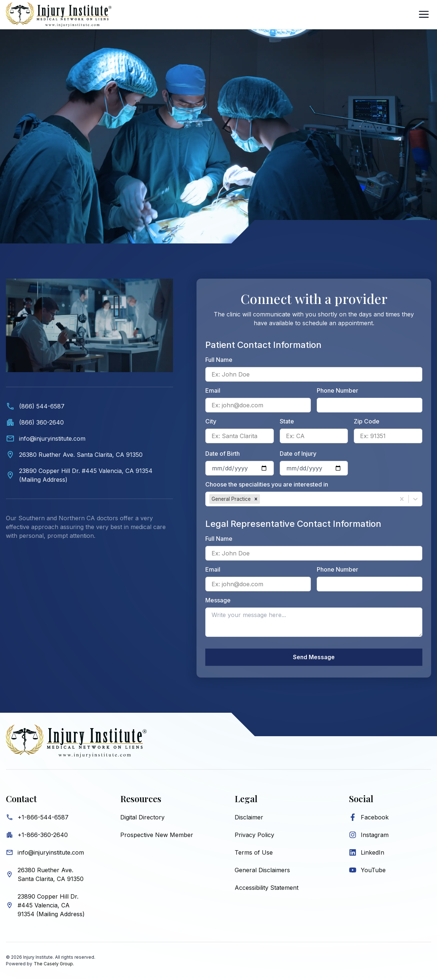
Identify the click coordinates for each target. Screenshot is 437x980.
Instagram (375, 836)
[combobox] (262, 499)
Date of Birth (223, 454)
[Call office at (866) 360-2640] (89, 422)
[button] (256, 499)
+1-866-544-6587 (43, 818)
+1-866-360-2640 (43, 836)
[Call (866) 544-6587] (89, 406)
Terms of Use (254, 854)
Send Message (314, 658)
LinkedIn (372, 854)
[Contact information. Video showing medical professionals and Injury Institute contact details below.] (89, 417)
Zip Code (367, 421)
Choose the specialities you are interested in (267, 484)
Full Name (219, 360)
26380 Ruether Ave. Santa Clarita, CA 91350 (51, 876)
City (211, 421)
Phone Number (337, 390)
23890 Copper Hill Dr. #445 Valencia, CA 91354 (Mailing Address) (51, 906)
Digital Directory (142, 818)
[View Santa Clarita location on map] (89, 455)
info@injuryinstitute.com (51, 854)
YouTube (373, 871)
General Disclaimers (262, 871)
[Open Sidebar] (424, 14)
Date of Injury (298, 454)
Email (213, 390)
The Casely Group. (54, 965)
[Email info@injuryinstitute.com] (89, 438)
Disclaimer (249, 818)
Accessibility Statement (267, 889)
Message (218, 600)
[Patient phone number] (370, 405)
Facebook (375, 818)
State (287, 421)
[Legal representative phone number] (370, 584)
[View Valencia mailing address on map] (89, 475)
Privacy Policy (254, 836)
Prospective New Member (157, 836)
